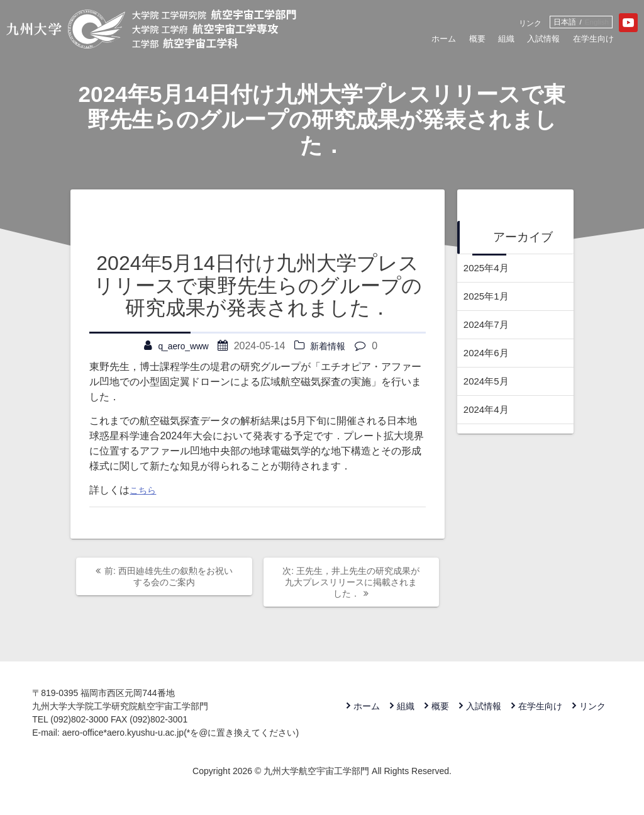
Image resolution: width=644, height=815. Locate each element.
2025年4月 (488, 268)
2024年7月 (488, 324)
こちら (145, 490)
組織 (463, 42)
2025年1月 (488, 296)
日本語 (531, 23)
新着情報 (332, 346)
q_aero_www (181, 346)
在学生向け (563, 42)
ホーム (392, 42)
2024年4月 (488, 409)
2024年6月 (488, 353)
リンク (493, 24)
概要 (430, 42)
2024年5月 (488, 381)
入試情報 (505, 42)
